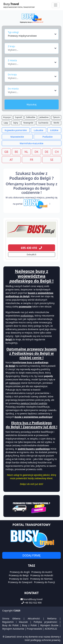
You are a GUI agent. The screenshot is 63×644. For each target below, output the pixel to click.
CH (57, 152)
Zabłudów (31, 117)
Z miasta (12, 60)
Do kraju (12, 74)
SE (52, 160)
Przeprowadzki (34, 629)
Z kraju (12, 46)
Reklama (52, 618)
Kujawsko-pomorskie (16, 130)
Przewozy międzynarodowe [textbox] (22, 36)
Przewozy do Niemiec (41, 579)
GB (6, 152)
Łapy (6, 123)
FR (31, 160)
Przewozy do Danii (19, 579)
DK (37, 152)
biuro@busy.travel (33, 599)
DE (47, 152)
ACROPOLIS (51, 629)
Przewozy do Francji (45, 582)
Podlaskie (48, 137)
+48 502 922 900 (33, 603)
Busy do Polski (10, 625)
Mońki (56, 123)
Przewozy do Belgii (19, 575)
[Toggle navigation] (56, 5)
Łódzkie (54, 130)
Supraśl (18, 117)
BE (16, 152)
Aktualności (34, 618)
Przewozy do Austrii (42, 572)
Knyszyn (7, 117)
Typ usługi (13, 32)
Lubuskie (39, 130)
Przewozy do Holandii (42, 575)
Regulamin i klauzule (15, 622)
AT (11, 160)
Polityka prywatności (45, 622)
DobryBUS (32, 255)
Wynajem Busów (49, 625)
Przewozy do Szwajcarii (20, 582)
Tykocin (56, 117)
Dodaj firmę (31, 555)
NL (26, 152)
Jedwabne (44, 117)
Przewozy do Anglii (20, 572)
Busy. (19, 5)
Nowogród (28, 123)
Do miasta (13, 89)
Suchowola (43, 123)
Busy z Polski (29, 625)
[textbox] (31, 49)
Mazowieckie (17, 137)
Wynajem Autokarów (13, 629)
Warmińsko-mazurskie (32, 143)
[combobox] (32, 34)
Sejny (16, 123)
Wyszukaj (31, 104)
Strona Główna (11, 618)
